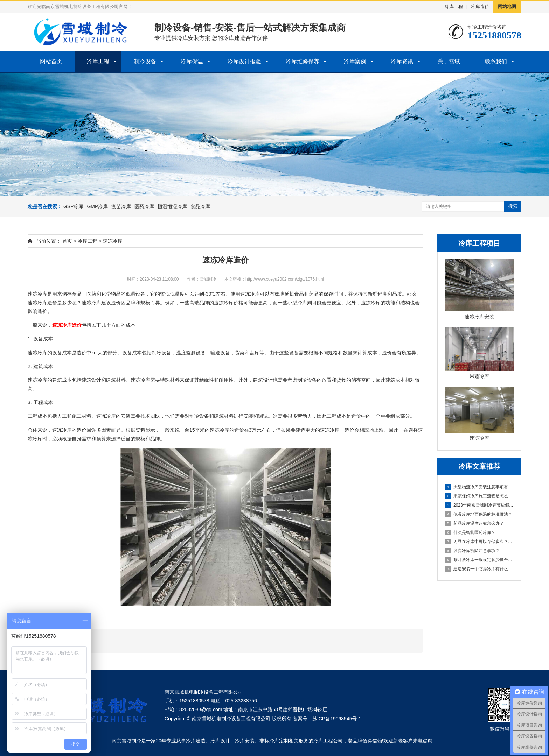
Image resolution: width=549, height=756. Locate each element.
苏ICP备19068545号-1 (337, 719)
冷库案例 (355, 61)
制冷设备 (145, 61)
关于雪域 (449, 61)
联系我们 (496, 61)
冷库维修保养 (303, 61)
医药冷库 (144, 206)
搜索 (513, 206)
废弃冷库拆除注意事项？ (472, 551)
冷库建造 (196, 741)
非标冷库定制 (274, 741)
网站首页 (51, 61)
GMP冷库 (97, 206)
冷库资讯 (402, 61)
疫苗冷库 (121, 206)
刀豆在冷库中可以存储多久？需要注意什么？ (480, 542)
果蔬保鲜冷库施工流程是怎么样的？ (480, 496)
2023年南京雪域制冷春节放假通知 (480, 505)
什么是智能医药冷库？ (470, 532)
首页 (67, 241)
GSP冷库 (74, 206)
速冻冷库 (113, 241)
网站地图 (507, 6)
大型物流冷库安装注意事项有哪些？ (480, 487)
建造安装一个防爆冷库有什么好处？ (480, 569)
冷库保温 (192, 61)
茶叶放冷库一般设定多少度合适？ (480, 560)
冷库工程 (454, 6)
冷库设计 (220, 741)
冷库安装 (245, 741)
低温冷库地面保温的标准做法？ (479, 514)
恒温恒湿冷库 (172, 206)
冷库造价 (480, 6)
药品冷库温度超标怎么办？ (475, 523)
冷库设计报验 (244, 61)
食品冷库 (200, 206)
